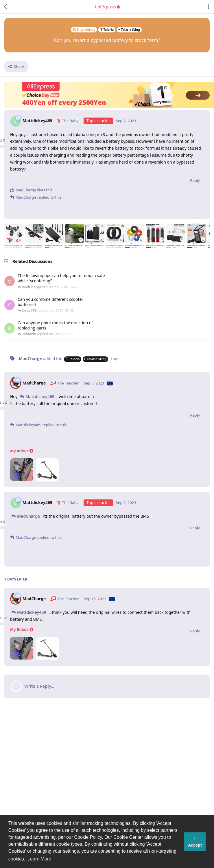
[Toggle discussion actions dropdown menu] (208, 7)
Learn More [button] (39, 859)
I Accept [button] (195, 842)
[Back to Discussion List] (6, 7)
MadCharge (28, 516)
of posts (107, 7)
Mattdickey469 (40, 397)
